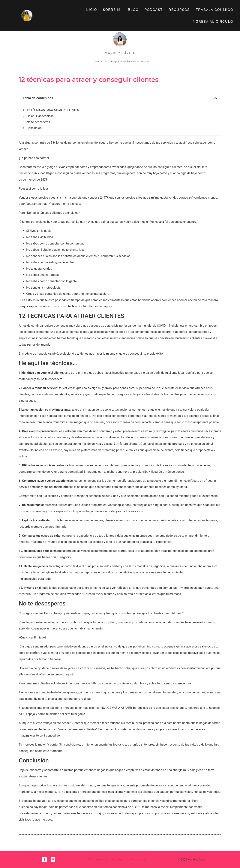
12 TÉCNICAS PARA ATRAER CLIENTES (53, 110)
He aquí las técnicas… (41, 116)
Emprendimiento (127, 61)
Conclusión (34, 128)
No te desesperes (38, 122)
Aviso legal (138, 859)
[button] (216, 98)
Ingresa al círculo (212, 21)
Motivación (143, 61)
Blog (133, 10)
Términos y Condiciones (105, 859)
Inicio (91, 10)
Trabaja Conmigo (214, 10)
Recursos (179, 10)
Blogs (114, 61)
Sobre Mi (112, 10)
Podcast (154, 10)
